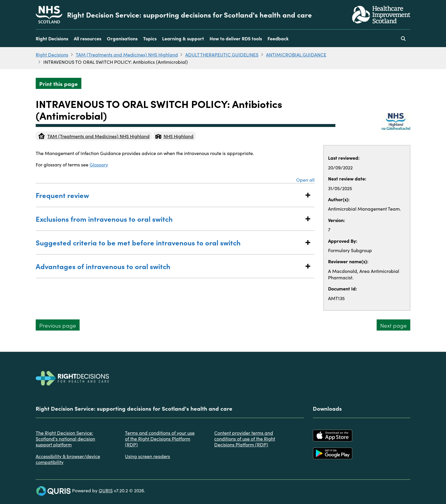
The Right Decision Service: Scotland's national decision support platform (65, 438)
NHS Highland (174, 136)
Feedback (278, 38)
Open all (305, 180)
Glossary (99, 164)
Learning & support (183, 38)
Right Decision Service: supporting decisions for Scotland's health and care (189, 15)
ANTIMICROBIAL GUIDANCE (296, 54)
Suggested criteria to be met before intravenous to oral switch (169, 242)
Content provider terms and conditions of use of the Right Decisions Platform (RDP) (245, 438)
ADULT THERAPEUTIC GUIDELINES (222, 54)
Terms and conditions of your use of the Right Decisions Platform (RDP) (160, 438)
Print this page (59, 84)
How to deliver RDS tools (236, 38)
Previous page (58, 325)
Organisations (122, 38)
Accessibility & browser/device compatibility (68, 459)
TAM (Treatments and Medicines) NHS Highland (127, 54)
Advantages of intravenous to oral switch (169, 266)
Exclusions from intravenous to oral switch (169, 219)
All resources (88, 38)
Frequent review (169, 195)
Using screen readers (147, 456)
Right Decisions (52, 38)
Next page (393, 325)
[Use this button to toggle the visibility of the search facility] (403, 38)
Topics (150, 38)
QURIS (106, 490)
